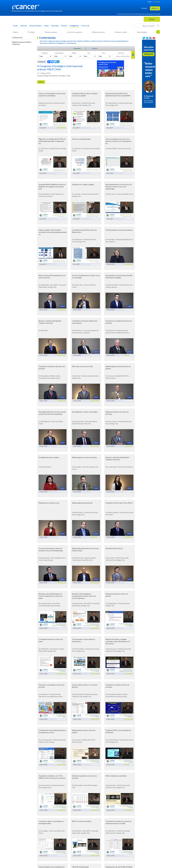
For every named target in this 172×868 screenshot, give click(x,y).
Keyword (121, 53)
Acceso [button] (144, 8)
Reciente (77, 48)
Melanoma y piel (98, 32)
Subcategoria (59, 53)
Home (15, 26)
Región (74, 53)
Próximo (95, 48)
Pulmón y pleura (51, 32)
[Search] (158, 26)
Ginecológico (142, 32)
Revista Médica (36, 26)
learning (55, 26)
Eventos (64, 26)
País (89, 53)
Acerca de (85, 26)
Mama (15, 32)
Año (104, 53)
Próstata (31, 32)
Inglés (150, 2)
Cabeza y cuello (121, 32)
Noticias (24, 26)
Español (157, 2)
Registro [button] (155, 8)
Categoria (45, 53)
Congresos (74, 26)
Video (46, 26)
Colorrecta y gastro (74, 32)
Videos (41, 82)
